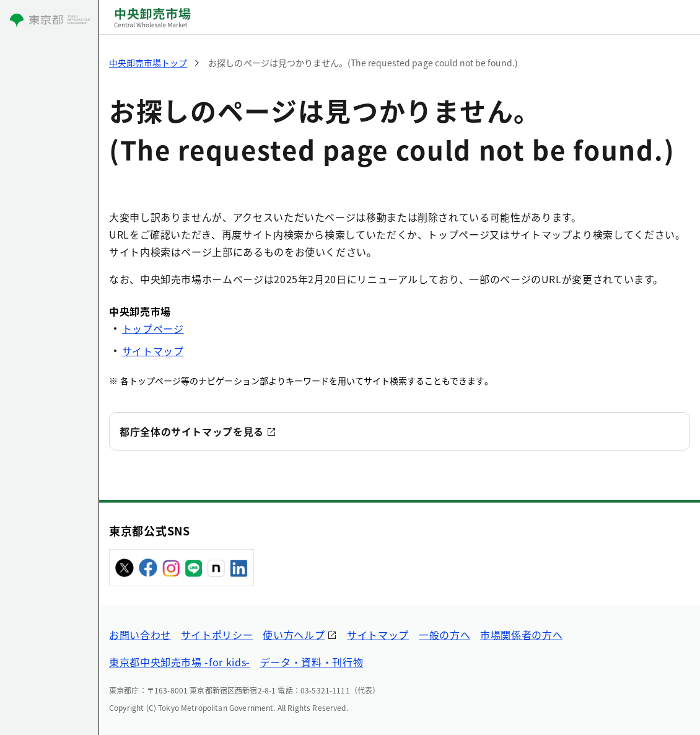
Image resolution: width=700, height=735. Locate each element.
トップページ (153, 328)
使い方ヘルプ (294, 635)
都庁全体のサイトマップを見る (192, 431)
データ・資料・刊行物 (312, 662)
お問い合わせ (140, 635)
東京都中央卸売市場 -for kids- (180, 662)
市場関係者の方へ (521, 635)
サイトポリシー (217, 635)
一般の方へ (444, 635)
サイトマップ (153, 351)
